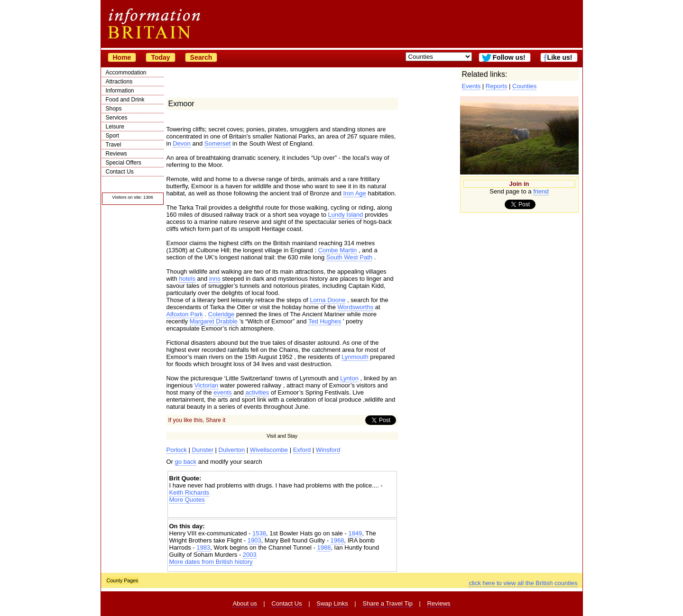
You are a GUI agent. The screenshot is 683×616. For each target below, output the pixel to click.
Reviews (116, 154)
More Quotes (187, 500)
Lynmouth (355, 357)
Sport (113, 136)
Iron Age (354, 193)
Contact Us (120, 172)
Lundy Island (346, 215)
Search (201, 57)
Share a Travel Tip (388, 603)
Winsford (328, 450)
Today (160, 57)
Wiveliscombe (269, 450)
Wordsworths (356, 307)
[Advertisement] (282, 511)
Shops (114, 109)
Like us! (560, 57)
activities (257, 392)
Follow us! (509, 57)
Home (122, 57)
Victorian (206, 385)
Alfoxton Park (185, 314)
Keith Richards (189, 492)
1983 (203, 547)
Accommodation (126, 73)
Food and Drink (125, 100)
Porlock (177, 450)
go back (186, 462)
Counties (524, 86)
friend (541, 191)
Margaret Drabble (214, 321)
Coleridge (222, 314)
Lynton (349, 378)
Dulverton (232, 450)
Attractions (119, 82)
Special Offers (124, 163)
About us (245, 603)
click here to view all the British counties (523, 583)
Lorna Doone (328, 300)
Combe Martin (338, 250)
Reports (497, 86)
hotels (187, 279)
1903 (254, 540)
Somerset (218, 143)
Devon (182, 143)
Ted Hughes (325, 321)
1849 (355, 533)
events (222, 392)
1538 (259, 533)
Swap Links (332, 603)
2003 (250, 555)
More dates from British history (211, 562)
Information (120, 91)
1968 (337, 540)
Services (117, 118)
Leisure (115, 127)
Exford (302, 450)
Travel (114, 145)
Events (471, 86)
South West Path (349, 257)
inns (215, 279)
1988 (324, 547)
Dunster (203, 450)
